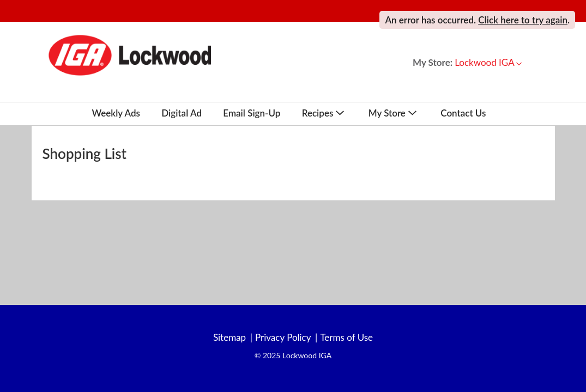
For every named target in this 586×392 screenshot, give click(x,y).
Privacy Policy (283, 338)
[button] (488, 62)
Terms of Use (346, 338)
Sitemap (229, 338)
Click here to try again (523, 20)
